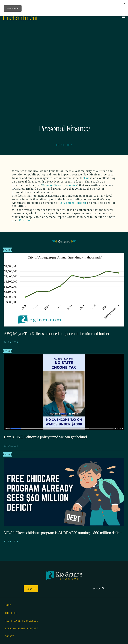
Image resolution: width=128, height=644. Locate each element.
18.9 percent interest (73, 203)
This (86, 178)
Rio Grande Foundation (21, 621)
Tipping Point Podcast (21, 628)
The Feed (11, 613)
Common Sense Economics (59, 185)
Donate (31, 589)
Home (8, 605)
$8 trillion (25, 220)
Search (99, 589)
